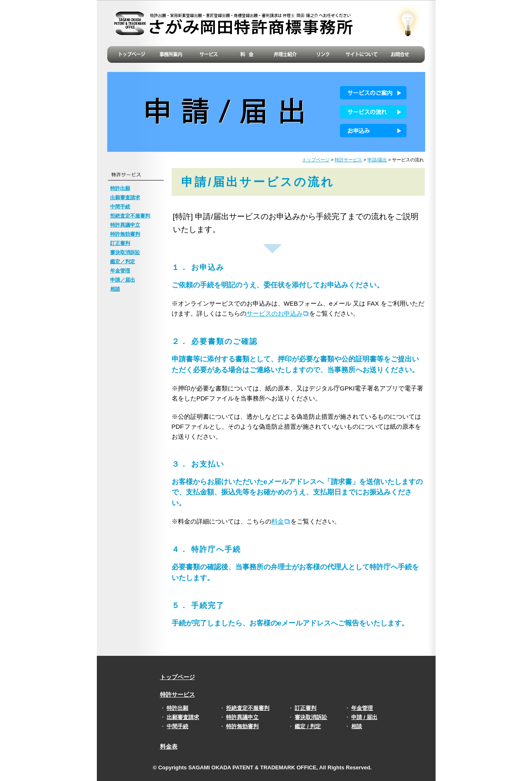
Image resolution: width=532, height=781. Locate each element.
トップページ (316, 160)
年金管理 (120, 271)
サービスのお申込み (275, 313)
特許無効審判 (125, 234)
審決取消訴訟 (125, 252)
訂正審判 (120, 243)
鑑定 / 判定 (308, 726)
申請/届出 (377, 160)
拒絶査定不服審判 (130, 216)
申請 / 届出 (364, 717)
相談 (115, 289)
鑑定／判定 (123, 262)
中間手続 (120, 207)
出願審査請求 (125, 198)
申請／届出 (123, 280)
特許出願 (120, 188)
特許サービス (348, 160)
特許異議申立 (125, 225)
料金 (278, 521)
